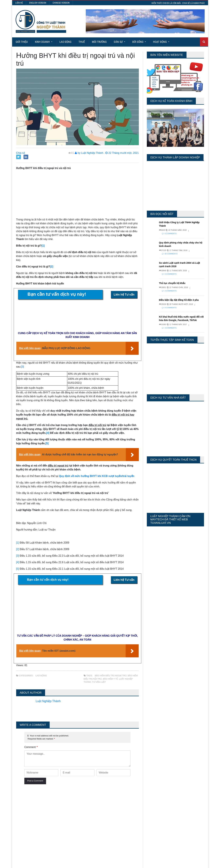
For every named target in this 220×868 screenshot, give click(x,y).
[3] (23, 367)
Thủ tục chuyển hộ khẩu (172, 283)
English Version (38, 3)
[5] (47, 443)
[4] (48, 433)
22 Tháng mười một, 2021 (122, 153)
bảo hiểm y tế (110, 679)
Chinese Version (61, 3)
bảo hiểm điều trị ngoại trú (111, 676)
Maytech (78, 864)
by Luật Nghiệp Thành (89, 153)
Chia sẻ (21, 153)
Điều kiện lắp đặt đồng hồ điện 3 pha (179, 300)
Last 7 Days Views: (156, 805)
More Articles (110, 853)
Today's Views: (154, 800)
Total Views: (152, 814)
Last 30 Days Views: (157, 809)
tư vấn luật (99, 682)
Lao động (65, 42)
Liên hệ (19, 3)
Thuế (82, 42)
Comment (31, 747)
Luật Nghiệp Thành (48, 701)
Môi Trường (99, 42)
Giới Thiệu (22, 42)
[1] (43, 246)
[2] (52, 267)
